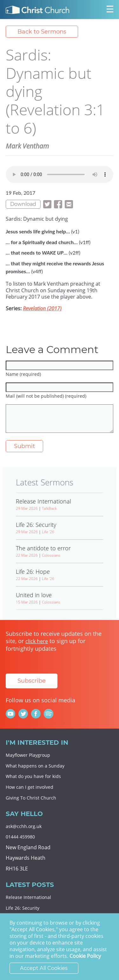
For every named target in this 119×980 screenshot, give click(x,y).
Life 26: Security (23, 908)
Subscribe (32, 681)
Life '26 (48, 532)
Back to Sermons (42, 32)
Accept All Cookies (44, 968)
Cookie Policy (85, 956)
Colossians (51, 555)
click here (37, 641)
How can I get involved (30, 787)
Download (23, 204)
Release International (28, 897)
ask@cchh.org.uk (24, 826)
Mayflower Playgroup (28, 755)
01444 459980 (20, 837)
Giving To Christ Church (31, 798)
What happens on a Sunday (35, 766)
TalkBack (49, 508)
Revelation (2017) (42, 308)
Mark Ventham (27, 146)
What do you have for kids (33, 776)
